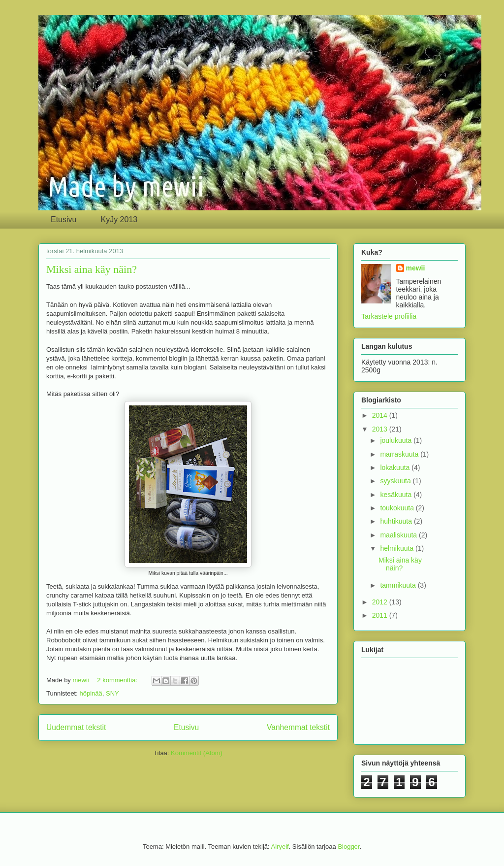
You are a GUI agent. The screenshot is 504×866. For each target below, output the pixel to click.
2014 (381, 415)
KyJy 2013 (119, 219)
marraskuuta (400, 454)
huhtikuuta (397, 521)
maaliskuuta (399, 535)
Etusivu (63, 219)
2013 (381, 429)
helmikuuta (398, 548)
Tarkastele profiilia (389, 316)
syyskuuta (396, 481)
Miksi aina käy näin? (92, 269)
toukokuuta (398, 508)
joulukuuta (397, 440)
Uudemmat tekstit (76, 727)
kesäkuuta (397, 495)
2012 (381, 602)
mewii (416, 268)
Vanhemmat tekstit (298, 727)
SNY (112, 693)
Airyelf (280, 847)
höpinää (91, 693)
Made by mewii (157, 54)
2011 (381, 615)
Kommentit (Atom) (197, 753)
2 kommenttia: (118, 680)
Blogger (348, 847)
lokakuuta (396, 467)
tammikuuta (399, 585)
